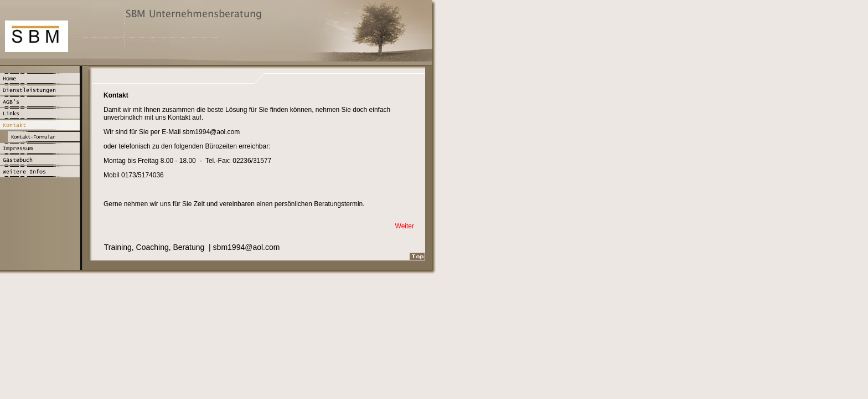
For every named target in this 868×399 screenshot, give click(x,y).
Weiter (405, 226)
